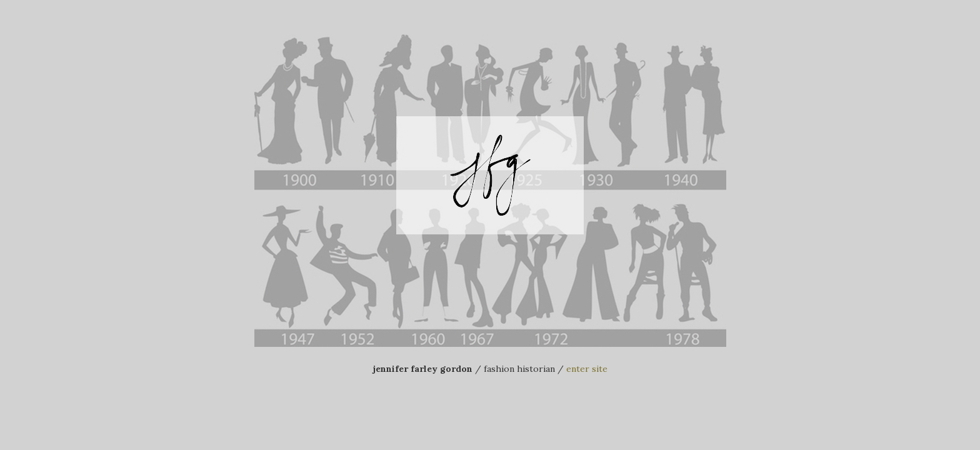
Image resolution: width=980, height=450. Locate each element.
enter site (587, 369)
